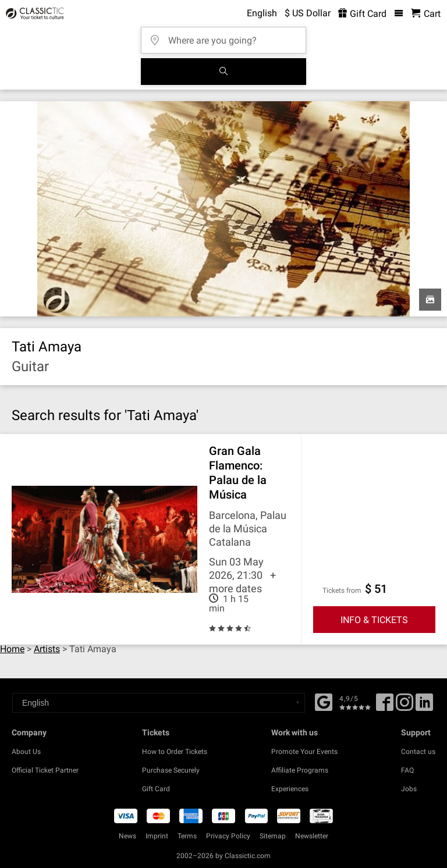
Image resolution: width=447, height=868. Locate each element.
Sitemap (273, 836)
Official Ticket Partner (45, 770)
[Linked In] (424, 706)
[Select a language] (159, 703)
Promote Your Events (304, 752)
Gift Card (156, 789)
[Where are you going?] (227, 36)
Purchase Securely (171, 770)
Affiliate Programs (300, 770)
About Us (26, 752)
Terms (187, 836)
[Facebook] (324, 701)
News (127, 836)
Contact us (418, 752)
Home (12, 649)
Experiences (290, 789)
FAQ (407, 770)
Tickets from (342, 590)
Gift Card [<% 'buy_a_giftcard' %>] (362, 14)
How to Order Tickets (175, 752)
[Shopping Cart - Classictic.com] (426, 14)
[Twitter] (405, 706)
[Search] (223, 72)
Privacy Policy (228, 836)
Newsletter (312, 836)
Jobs (409, 789)
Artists (47, 649)
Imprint (157, 836)
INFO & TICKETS (374, 620)
